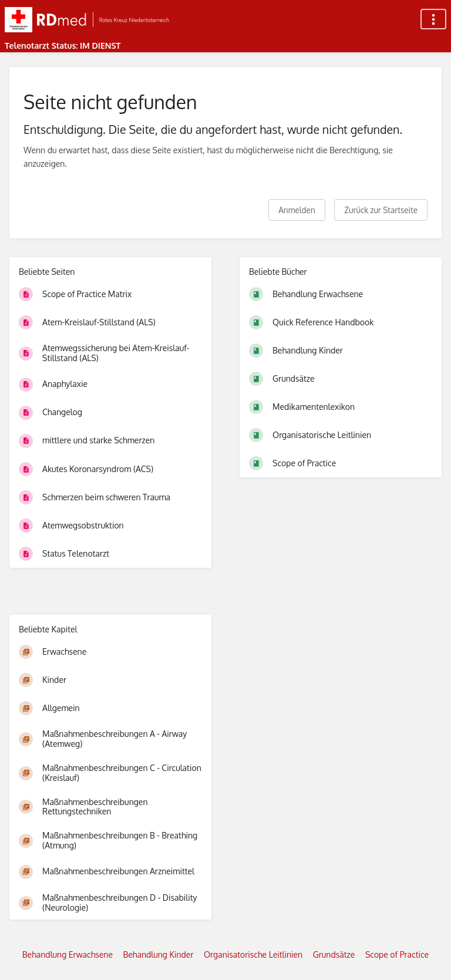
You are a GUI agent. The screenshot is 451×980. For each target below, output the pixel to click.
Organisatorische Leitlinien (253, 954)
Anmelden (297, 210)
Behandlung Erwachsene (68, 954)
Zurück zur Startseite (381, 210)
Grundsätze (334, 954)
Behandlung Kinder (159, 954)
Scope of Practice (397, 954)
